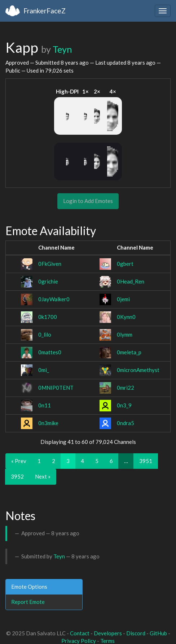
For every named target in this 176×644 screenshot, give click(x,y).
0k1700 (48, 317)
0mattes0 (50, 352)
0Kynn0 (126, 317)
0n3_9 (124, 405)
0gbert (125, 264)
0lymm (125, 334)
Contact (80, 633)
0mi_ (44, 370)
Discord (136, 633)
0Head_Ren (131, 281)
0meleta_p (129, 352)
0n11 (45, 405)
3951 (146, 461)
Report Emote (28, 602)
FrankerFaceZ (45, 11)
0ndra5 (126, 423)
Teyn (62, 49)
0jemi (123, 299)
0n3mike (48, 423)
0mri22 (126, 388)
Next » (43, 476)
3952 (17, 476)
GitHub (158, 633)
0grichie (48, 281)
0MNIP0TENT (56, 388)
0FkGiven (50, 264)
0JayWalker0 (54, 299)
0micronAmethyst (138, 370)
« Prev (19, 461)
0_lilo (45, 334)
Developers (108, 633)
